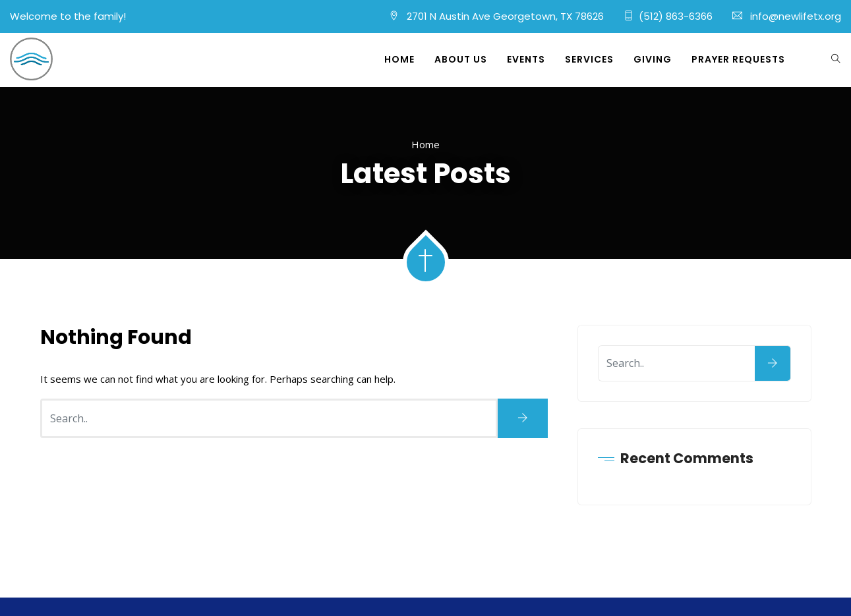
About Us (461, 59)
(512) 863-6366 (676, 16)
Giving (653, 59)
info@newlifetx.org (796, 16)
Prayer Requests (738, 59)
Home (399, 59)
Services (589, 59)
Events (526, 59)
